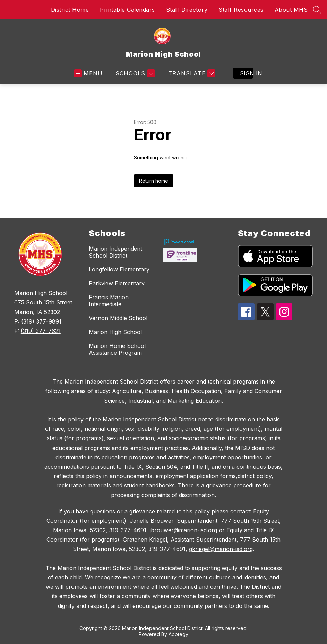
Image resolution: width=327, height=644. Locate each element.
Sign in (247, 73)
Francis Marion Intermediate (109, 301)
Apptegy (178, 634)
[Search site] (317, 10)
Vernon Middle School (118, 318)
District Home (70, 10)
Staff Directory (187, 10)
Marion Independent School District (115, 252)
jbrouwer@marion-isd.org (183, 530)
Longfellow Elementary (119, 269)
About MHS (291, 10)
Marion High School (115, 332)
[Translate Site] (191, 73)
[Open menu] (88, 73)
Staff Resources (241, 10)
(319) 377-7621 (41, 331)
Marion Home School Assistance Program (117, 349)
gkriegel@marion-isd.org (221, 549)
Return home (154, 181)
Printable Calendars (127, 10)
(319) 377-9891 (41, 321)
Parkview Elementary (117, 283)
